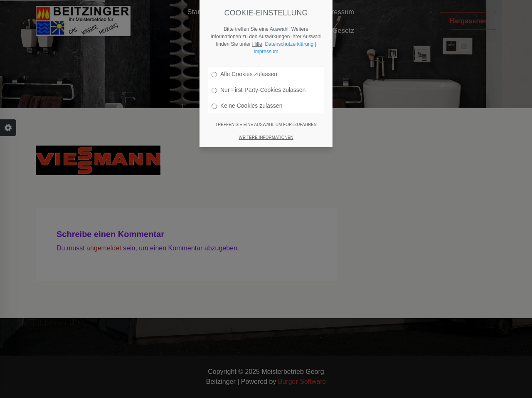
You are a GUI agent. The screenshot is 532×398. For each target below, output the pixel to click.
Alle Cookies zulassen (244, 74)
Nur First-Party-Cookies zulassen (259, 90)
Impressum (266, 52)
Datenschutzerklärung (289, 44)
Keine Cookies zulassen (247, 106)
